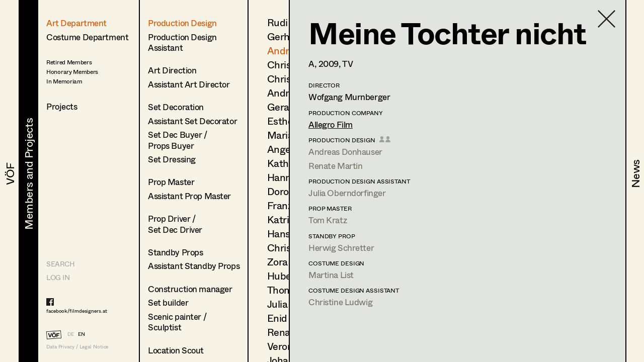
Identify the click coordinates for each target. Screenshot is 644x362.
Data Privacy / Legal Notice (77, 347)
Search (60, 264)
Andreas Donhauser (345, 152)
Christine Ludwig (340, 302)
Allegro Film (331, 124)
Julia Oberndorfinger (347, 193)
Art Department (76, 23)
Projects (62, 106)
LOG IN (58, 277)
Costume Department (87, 37)
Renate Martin (335, 166)
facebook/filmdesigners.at (77, 311)
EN (82, 334)
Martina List (331, 275)
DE (71, 334)
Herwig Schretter (341, 248)
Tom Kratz (328, 220)
